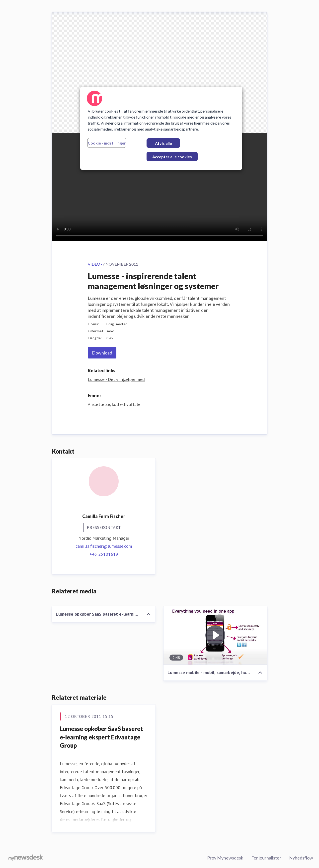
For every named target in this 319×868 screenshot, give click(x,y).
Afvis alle (163, 143)
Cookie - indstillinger (107, 143)
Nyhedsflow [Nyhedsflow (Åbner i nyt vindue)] (301, 858)
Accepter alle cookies (172, 157)
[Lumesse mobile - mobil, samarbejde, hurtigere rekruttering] (215, 635)
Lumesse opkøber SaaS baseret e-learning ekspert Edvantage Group (101, 737)
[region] (161, 128)
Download (102, 353)
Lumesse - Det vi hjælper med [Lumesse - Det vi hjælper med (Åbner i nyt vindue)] (116, 379)
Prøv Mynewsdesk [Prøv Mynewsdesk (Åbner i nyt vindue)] (225, 858)
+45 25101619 (104, 554)
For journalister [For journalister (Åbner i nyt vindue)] (266, 858)
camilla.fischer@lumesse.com (104, 546)
